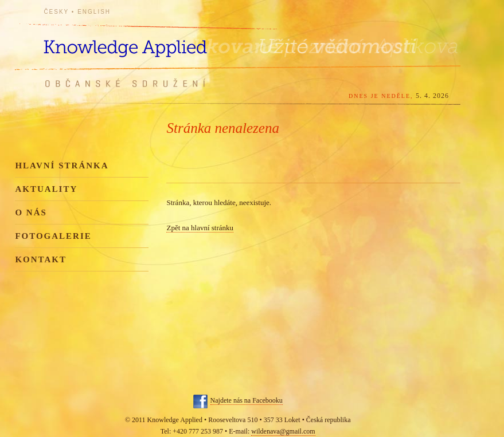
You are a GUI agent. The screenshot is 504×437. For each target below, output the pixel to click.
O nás (31, 212)
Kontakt (41, 259)
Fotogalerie (53, 236)
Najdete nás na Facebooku (247, 400)
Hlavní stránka (62, 166)
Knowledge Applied (147, 42)
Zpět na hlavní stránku (200, 228)
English (94, 12)
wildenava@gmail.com (283, 431)
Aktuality (46, 189)
